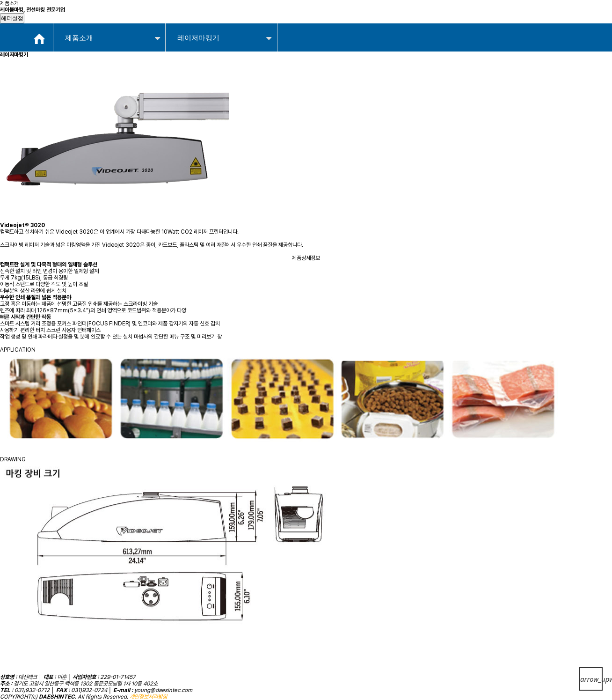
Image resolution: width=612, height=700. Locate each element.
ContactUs (557, 19)
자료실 (433, 18)
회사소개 (173, 18)
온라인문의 (369, 18)
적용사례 (301, 18)
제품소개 (237, 18)
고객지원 (493, 18)
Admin (527, 19)
